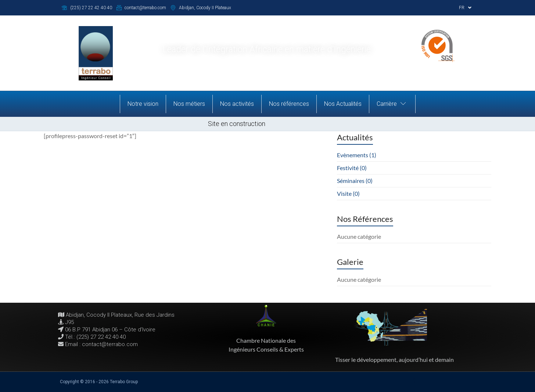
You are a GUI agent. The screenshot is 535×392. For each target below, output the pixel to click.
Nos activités (237, 104)
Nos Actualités (343, 104)
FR (465, 8)
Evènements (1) (357, 155)
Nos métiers (189, 104)
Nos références (289, 104)
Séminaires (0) (355, 181)
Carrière (392, 104)
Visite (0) (348, 193)
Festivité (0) (352, 168)
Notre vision (143, 104)
